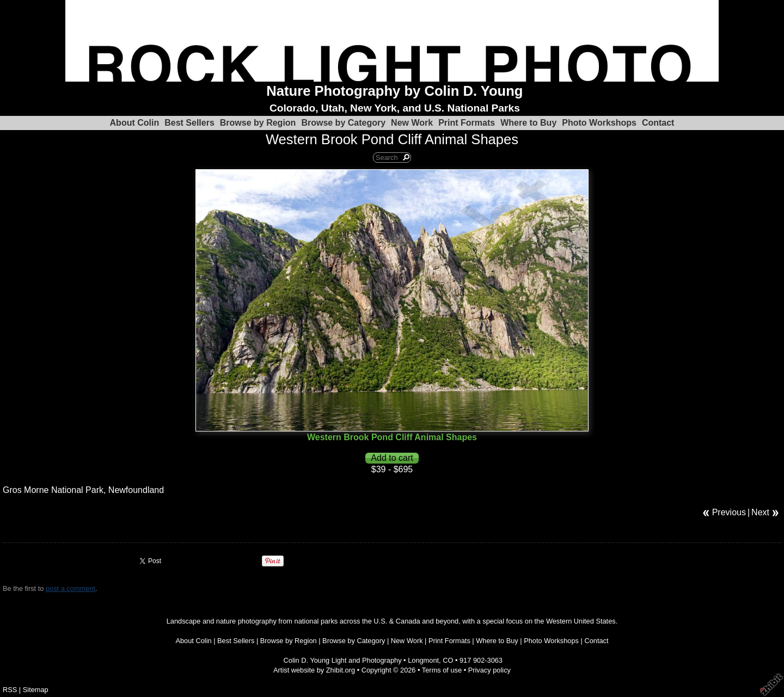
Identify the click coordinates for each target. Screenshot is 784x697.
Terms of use (442, 670)
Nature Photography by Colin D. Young (394, 91)
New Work (412, 123)
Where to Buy (528, 123)
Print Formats (467, 123)
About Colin (135, 123)
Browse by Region (258, 123)
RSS (10, 690)
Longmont (423, 660)
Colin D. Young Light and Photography (343, 660)
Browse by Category (343, 123)
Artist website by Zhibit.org (314, 670)
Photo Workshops (599, 123)
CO (448, 660)
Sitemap (36, 690)
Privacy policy (489, 670)
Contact (658, 123)
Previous (729, 512)
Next (760, 512)
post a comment (71, 588)
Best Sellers (189, 123)
